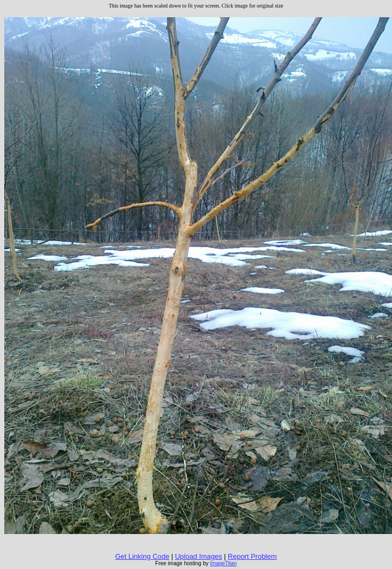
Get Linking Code (142, 556)
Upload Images (198, 556)
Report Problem (252, 556)
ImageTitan (223, 563)
